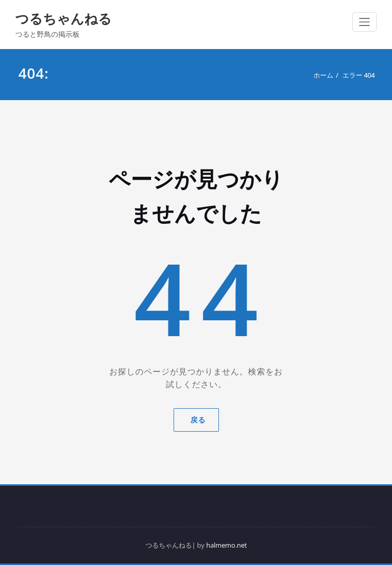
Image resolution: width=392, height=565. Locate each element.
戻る (196, 420)
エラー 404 (359, 75)
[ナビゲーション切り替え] (364, 22)
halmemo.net (227, 545)
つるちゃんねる (64, 18)
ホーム (323, 75)
